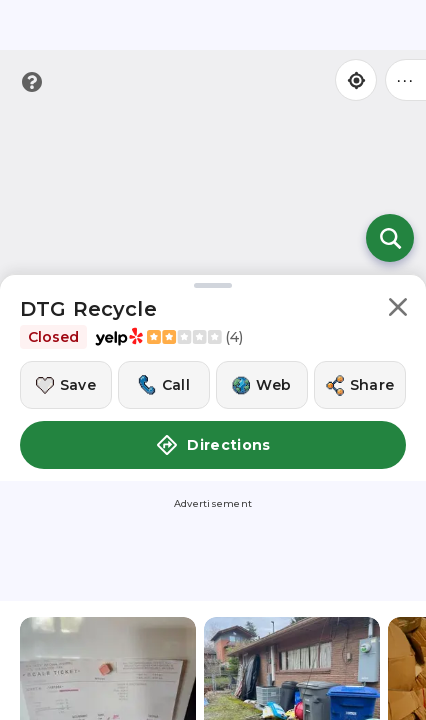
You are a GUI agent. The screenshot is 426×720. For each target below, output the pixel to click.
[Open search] (390, 238)
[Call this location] (164, 385)
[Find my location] (356, 80)
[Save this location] (66, 385)
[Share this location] (360, 385)
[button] (398, 310)
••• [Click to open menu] (406, 79)
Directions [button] (213, 445)
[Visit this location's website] (262, 385)
